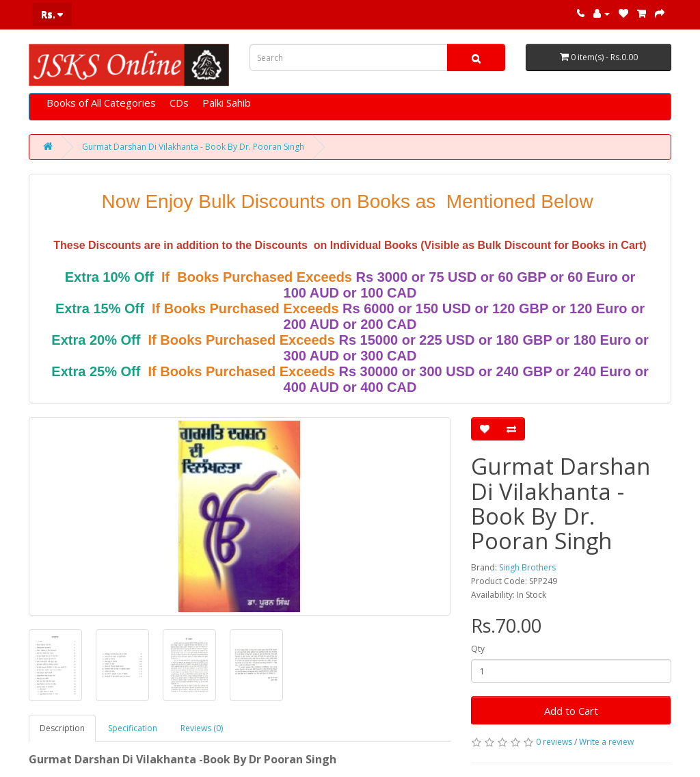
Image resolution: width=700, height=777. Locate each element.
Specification (133, 728)
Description (62, 728)
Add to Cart (571, 711)
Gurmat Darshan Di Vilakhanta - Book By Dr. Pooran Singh (193, 147)
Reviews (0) (202, 728)
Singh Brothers (527, 567)
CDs (179, 103)
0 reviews (554, 742)
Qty (478, 649)
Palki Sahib (227, 103)
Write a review (606, 742)
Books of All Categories (101, 103)
